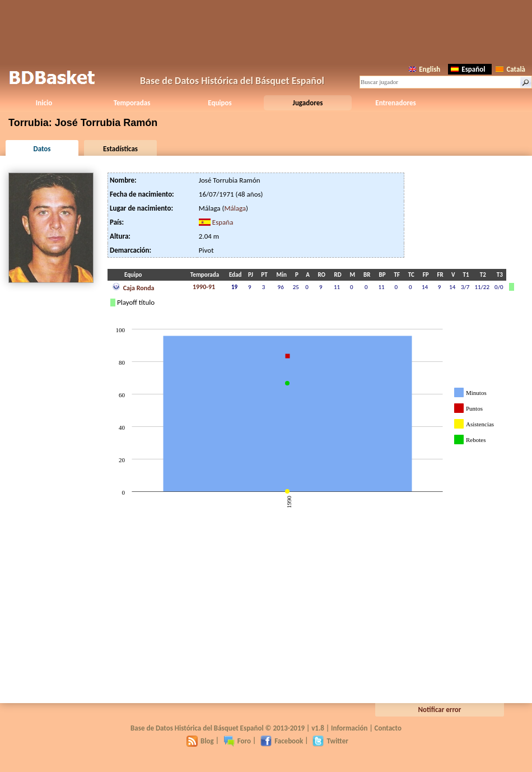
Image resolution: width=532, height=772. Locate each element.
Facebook (282, 741)
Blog (200, 741)
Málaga (235, 208)
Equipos (220, 103)
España (223, 222)
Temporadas (132, 103)
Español (468, 69)
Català (510, 69)
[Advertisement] (266, 31)
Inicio (44, 103)
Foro (237, 741)
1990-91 (204, 287)
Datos (42, 149)
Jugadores (308, 103)
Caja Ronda (133, 287)
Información (349, 728)
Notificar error (440, 710)
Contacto (388, 728)
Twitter (330, 741)
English (424, 69)
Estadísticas (120, 149)
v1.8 (318, 728)
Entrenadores (395, 103)
